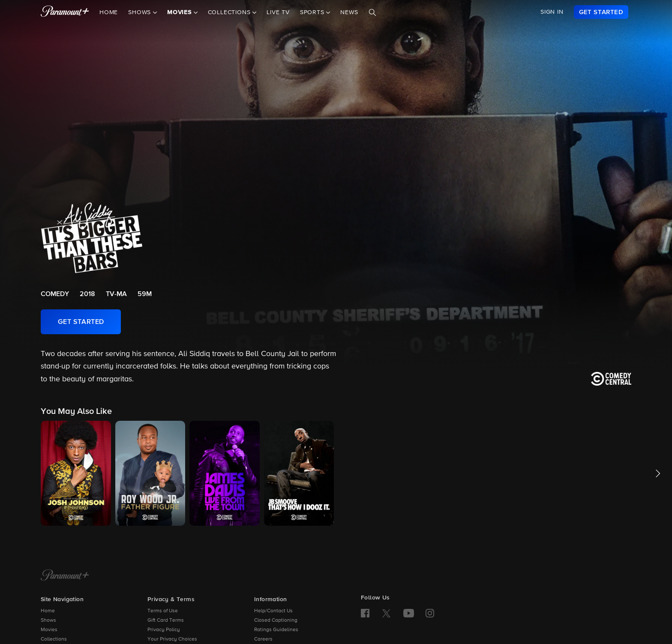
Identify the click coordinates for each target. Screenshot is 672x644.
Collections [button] (230, 12)
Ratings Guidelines (276, 630)
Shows (48, 620)
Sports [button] (313, 12)
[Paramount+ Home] (65, 576)
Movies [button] (180, 12)
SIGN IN (552, 12)
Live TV (278, 12)
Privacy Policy (164, 630)
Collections (54, 639)
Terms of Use (163, 611)
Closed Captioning (276, 620)
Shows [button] (141, 12)
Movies (49, 630)
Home (109, 12)
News (349, 12)
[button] (76, 473)
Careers (263, 639)
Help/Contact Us (273, 611)
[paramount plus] (65, 12)
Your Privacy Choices (172, 639)
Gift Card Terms (166, 620)
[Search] (372, 12)
